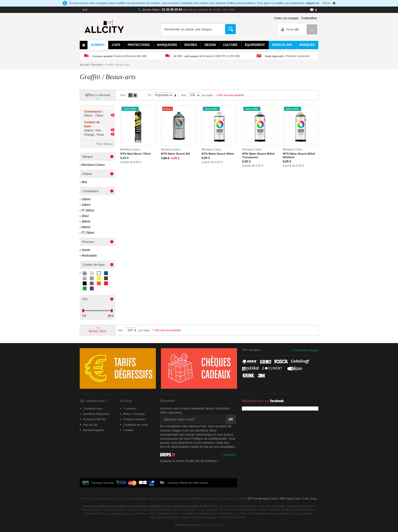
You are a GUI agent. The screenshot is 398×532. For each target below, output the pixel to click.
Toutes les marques (306, 350)
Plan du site (90, 425)
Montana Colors (93, 165)
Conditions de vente (135, 425)
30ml (85, 216)
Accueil (84, 65)
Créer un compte (286, 18)
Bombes (97, 65)
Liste (135, 95)
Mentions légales (94, 430)
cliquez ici (312, 3)
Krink (305, 499)
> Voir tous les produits (230, 95)
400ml (86, 222)
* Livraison (130, 409)
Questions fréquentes (96, 414)
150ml (86, 205)
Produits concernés (287, 56)
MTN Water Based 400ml (218, 154)
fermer (327, 3)
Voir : (184, 95)
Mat (84, 182)
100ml (86, 199)
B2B (85, 10)
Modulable (89, 256)
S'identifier (309, 18)
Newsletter (168, 401)
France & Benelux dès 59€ (119, 56)
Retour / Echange (134, 414)
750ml (90, 233)
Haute (86, 250)
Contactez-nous (93, 409)
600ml (86, 227)
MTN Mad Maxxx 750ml (136, 154)
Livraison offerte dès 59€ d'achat (188, 483)
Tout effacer (105, 144)
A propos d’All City (94, 419)
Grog (313, 499)
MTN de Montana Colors (263, 499)
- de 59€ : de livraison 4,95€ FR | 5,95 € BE (206, 56)
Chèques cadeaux (134, 419)
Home (84, 45)
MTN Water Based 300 (176, 154)
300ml (90, 210)
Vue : (123, 95)
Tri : (150, 95)
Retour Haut (98, 331)
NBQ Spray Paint (290, 499)
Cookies (128, 430)
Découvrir (230, 455)
